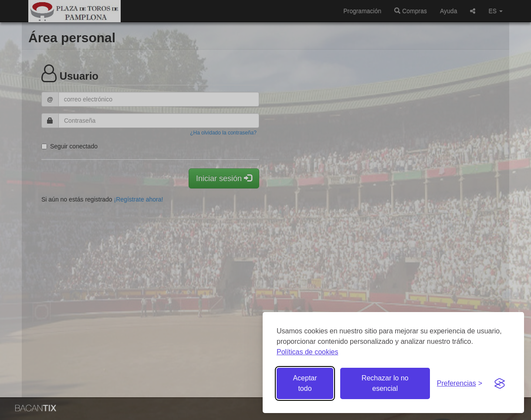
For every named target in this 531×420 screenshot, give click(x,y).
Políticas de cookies (307, 352)
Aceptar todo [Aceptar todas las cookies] (305, 383)
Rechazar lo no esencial (385, 383)
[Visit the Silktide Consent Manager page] (500, 383)
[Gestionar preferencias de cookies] (460, 384)
